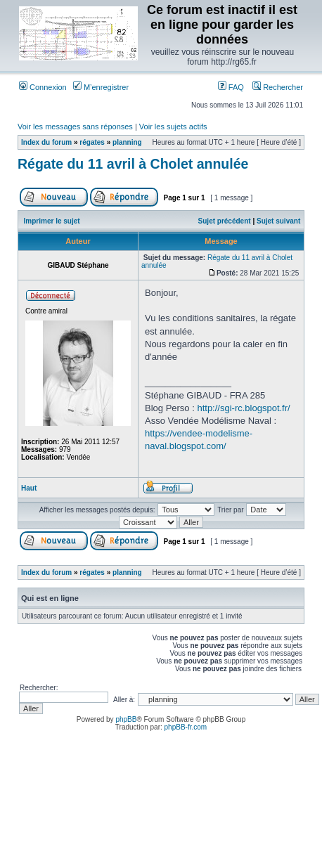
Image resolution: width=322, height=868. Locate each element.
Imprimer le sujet (52, 221)
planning (127, 142)
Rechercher (278, 87)
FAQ (231, 87)
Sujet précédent (225, 221)
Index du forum (46, 142)
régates (92, 142)
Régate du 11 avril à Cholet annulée (133, 164)
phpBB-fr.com (186, 727)
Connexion (43, 87)
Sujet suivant (278, 221)
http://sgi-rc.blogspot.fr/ (243, 408)
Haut (29, 488)
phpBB (126, 719)
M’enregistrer (101, 87)
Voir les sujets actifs (173, 127)
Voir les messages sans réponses (75, 127)
